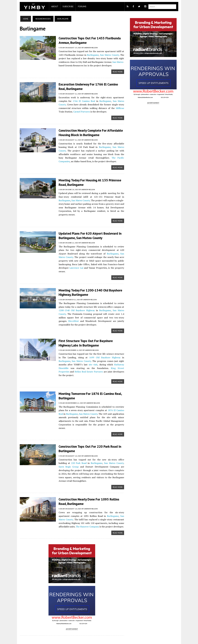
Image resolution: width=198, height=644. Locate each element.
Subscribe (65, 6)
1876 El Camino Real (115, 399)
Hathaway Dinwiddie (109, 356)
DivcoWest (115, 309)
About (52, 6)
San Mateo (118, 62)
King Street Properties (97, 360)
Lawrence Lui (114, 260)
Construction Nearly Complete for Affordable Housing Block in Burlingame (88, 132)
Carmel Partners (64, 111)
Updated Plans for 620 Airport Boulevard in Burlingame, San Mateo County (87, 231)
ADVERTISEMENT (71, 611)
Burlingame (92, 55)
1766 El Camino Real (79, 101)
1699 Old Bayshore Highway (94, 349)
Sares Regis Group (116, 448)
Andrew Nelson (88, 47)
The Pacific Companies (88, 157)
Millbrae (105, 108)
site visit (76, 356)
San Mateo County (110, 55)
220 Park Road (63, 448)
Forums (79, 6)
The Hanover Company (68, 509)
